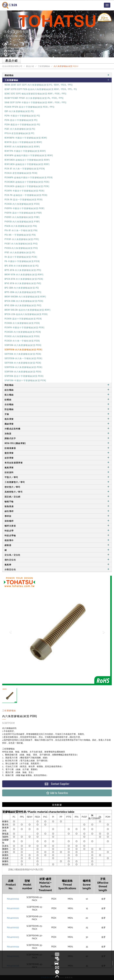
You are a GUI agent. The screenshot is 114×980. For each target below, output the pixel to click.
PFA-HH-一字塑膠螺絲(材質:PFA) (20, 235)
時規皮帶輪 (57, 535)
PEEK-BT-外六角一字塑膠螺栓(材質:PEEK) (25, 168)
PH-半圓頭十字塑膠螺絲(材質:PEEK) (22, 261)
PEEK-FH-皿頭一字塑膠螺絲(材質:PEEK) (24, 199)
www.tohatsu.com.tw (16, 54)
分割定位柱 (57, 569)
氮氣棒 (57, 564)
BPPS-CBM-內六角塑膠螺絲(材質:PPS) (23, 292)
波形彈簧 (57, 458)
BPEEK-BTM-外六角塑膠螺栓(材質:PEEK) (24, 279)
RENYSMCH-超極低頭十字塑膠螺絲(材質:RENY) (27, 160)
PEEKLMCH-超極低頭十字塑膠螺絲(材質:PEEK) (27, 186)
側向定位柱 (57, 560)
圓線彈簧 (57, 424)
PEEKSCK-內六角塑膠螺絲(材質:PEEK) (23, 332)
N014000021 (13, 918)
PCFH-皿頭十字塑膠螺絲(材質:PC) (21, 120)
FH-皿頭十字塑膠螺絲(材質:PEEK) (21, 257)
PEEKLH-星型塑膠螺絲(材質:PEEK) (21, 173)
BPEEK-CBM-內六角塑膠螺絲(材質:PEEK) (24, 301)
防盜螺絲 (57, 409)
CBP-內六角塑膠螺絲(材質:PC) (19, 111)
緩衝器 (57, 545)
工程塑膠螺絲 (44, 66)
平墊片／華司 (57, 477)
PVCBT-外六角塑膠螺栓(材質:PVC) (21, 243)
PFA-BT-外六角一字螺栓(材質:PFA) (21, 230)
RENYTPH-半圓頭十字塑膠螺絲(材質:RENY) (25, 151)
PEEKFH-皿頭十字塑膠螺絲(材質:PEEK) (23, 319)
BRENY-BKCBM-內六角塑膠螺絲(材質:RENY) (25, 296)
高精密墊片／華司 (57, 492)
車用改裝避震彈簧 (57, 462)
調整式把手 (57, 438)
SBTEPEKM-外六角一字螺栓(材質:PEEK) (23, 358)
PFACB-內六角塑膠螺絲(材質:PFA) (21, 226)
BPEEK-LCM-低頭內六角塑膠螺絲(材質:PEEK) (26, 314)
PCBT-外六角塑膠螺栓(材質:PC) (20, 129)
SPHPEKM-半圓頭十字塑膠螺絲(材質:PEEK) (25, 380)
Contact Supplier (57, 784)
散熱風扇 (57, 506)
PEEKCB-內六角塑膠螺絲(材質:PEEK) (22, 204)
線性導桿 (57, 511)
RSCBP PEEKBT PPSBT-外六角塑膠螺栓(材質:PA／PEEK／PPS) (34, 98)
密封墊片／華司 (57, 487)
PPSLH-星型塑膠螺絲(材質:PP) (19, 133)
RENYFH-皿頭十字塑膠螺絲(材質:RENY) (23, 142)
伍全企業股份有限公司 (12, 66)
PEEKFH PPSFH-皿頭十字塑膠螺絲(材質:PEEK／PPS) (30, 107)
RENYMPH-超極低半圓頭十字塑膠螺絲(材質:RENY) (29, 155)
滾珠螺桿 (57, 521)
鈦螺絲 (57, 399)
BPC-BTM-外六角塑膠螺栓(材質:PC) (22, 266)
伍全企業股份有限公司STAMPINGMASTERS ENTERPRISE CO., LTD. (35, 34)
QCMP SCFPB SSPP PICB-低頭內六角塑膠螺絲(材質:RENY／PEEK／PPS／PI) (41, 89)
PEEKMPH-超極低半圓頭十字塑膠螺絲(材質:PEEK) (29, 177)
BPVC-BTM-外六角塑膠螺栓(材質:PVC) (23, 283)
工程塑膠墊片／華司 (57, 482)
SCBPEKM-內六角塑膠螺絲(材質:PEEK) (23, 345)
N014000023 (13, 937)
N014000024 (13, 947)
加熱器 (57, 433)
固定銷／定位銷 (57, 496)
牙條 (57, 414)
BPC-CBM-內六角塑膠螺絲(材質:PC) (22, 288)
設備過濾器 (57, 448)
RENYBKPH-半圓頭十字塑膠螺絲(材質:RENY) (26, 138)
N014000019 (13, 899)
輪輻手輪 (57, 501)
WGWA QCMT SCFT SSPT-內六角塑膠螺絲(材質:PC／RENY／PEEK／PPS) (39, 85)
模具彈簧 (57, 419)
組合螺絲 (57, 390)
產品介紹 (30, 66)
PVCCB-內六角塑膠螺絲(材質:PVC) (21, 248)
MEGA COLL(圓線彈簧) (57, 443)
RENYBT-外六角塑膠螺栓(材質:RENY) (22, 146)
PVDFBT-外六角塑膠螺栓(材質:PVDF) (22, 217)
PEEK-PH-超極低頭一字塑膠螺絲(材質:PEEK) (26, 195)
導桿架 (57, 516)
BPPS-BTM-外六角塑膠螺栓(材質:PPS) (23, 270)
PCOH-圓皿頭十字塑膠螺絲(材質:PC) (22, 124)
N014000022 (13, 927)
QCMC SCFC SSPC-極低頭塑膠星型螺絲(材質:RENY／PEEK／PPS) (36, 93)
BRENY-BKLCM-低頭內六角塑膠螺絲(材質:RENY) (28, 310)
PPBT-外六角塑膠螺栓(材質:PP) (20, 252)
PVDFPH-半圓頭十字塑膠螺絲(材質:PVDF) (24, 208)
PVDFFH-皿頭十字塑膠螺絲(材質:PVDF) (23, 213)
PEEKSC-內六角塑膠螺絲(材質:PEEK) (22, 336)
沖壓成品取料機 (57, 429)
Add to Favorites (57, 793)
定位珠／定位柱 (57, 555)
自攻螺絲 (57, 404)
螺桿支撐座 (57, 526)
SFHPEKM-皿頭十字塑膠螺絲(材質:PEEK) (24, 376)
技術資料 (57, 472)
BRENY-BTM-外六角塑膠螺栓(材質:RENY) (24, 274)
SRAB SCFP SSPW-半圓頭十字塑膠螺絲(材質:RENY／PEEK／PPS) (36, 102)
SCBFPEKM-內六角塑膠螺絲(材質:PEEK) (23, 349)
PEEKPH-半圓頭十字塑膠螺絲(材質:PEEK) (24, 191)
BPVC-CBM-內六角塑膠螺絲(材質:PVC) (23, 305)
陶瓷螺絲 (57, 385)
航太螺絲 (57, 395)
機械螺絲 (57, 75)
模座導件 (57, 540)
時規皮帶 (57, 530)
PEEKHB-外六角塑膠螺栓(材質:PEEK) (22, 323)
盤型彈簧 (57, 453)
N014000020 (13, 908)
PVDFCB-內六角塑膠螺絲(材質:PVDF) (22, 221)
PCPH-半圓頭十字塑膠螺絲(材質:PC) (22, 116)
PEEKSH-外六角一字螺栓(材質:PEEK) (22, 341)
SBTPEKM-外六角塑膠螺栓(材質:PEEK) (23, 354)
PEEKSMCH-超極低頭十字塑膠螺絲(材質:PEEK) (27, 182)
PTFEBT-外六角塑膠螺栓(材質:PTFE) (22, 239)
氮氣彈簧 (57, 467)
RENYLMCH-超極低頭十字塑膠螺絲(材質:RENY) (27, 164)
